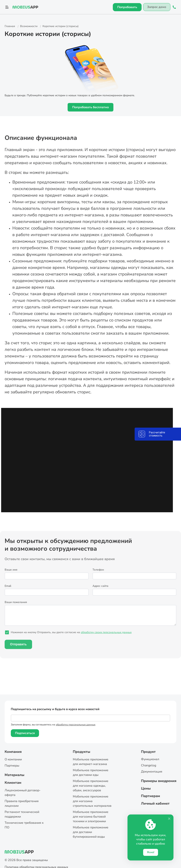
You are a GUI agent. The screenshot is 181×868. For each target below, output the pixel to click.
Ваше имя (11, 576)
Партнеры (12, 766)
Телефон (98, 576)
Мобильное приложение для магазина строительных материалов (92, 801)
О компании (13, 759)
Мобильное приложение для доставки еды (91, 773)
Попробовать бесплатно (90, 107)
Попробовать (126, 7)
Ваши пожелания (16, 609)
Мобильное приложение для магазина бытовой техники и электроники (91, 817)
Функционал (150, 759)
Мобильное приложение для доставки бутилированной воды (91, 832)
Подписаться (25, 733)
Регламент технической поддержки (22, 814)
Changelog (149, 765)
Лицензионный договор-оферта (23, 793)
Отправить (18, 651)
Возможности (29, 26)
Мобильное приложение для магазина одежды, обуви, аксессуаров (91, 786)
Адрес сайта (100, 593)
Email (8, 593)
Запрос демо (156, 7)
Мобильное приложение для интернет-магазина (91, 762)
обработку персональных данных (76, 725)
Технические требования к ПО (24, 825)
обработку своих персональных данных (106, 639)
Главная (10, 26)
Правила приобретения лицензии (22, 803)
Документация (152, 772)
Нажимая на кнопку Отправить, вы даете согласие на (71, 639)
